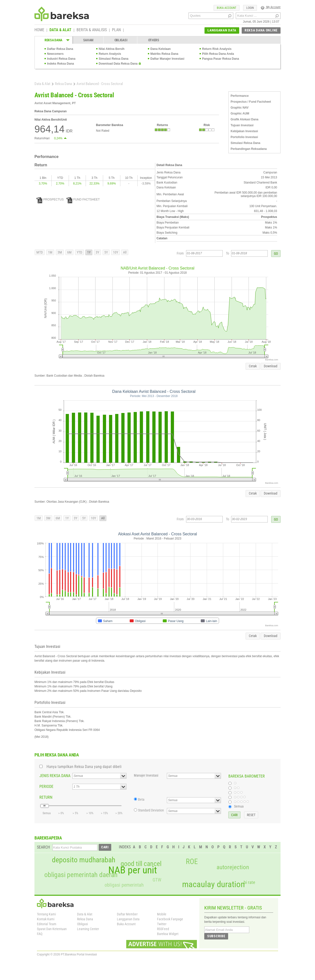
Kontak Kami (46, 919)
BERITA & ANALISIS (92, 30)
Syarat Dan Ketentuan (52, 929)
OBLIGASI (121, 40)
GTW (157, 880)
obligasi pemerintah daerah (81, 875)
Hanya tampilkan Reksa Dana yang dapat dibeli (84, 767)
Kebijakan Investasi (244, 131)
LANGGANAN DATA (222, 30)
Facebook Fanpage (170, 919)
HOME (39, 30)
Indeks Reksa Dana (60, 64)
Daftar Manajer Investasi (167, 59)
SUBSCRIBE (216, 936)
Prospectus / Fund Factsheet (251, 102)
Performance (240, 96)
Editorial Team (47, 924)
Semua (239, 806)
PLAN (116, 30)
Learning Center (88, 929)
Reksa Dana (63, 84)
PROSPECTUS (50, 199)
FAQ (40, 934)
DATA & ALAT (60, 30)
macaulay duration (213, 884)
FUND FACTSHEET (83, 199)
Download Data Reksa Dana (118, 64)
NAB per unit (133, 870)
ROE (192, 862)
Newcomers (55, 54)
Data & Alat (42, 84)
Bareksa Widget (168, 934)
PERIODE (46, 787)
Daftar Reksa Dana (60, 49)
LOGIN (250, 8)
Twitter (162, 924)
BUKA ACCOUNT (227, 8)
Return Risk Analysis (217, 49)
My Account (271, 7)
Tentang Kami (46, 914)
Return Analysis (110, 54)
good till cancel (141, 864)
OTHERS (154, 40)
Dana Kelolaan (161, 49)
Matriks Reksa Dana (164, 54)
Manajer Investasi (146, 775)
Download (271, 366)
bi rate (249, 882)
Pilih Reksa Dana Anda (218, 54)
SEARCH (43, 847)
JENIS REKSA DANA (55, 776)
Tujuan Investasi (242, 125)
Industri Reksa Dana (61, 59)
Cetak (253, 366)
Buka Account (126, 924)
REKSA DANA (53, 40)
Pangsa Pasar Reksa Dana (220, 59)
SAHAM (88, 40)
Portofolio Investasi (244, 137)
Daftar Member (127, 914)
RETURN (46, 797)
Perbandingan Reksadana (249, 149)
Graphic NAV (240, 108)
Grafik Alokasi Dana (244, 119)
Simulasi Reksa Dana (114, 59)
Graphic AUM (240, 114)
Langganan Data (128, 919)
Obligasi (82, 924)
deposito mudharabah (84, 860)
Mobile (162, 914)
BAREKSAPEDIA (48, 838)
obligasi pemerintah (124, 885)
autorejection (233, 867)
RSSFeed (163, 929)
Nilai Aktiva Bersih (112, 49)
